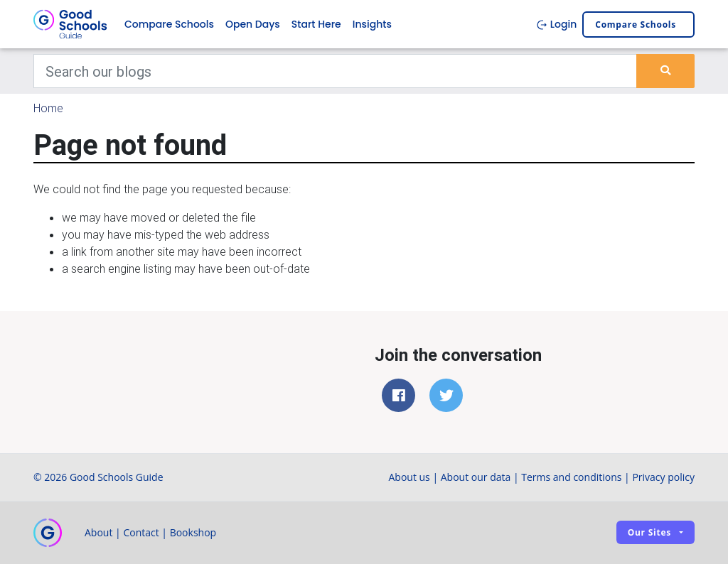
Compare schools (636, 25)
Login (556, 24)
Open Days (253, 24)
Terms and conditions (571, 477)
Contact (141, 532)
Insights (372, 24)
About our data (476, 477)
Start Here (316, 24)
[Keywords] (335, 71)
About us (409, 477)
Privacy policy (663, 477)
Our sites (649, 532)
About (98, 532)
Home (48, 108)
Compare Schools (169, 24)
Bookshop (193, 532)
